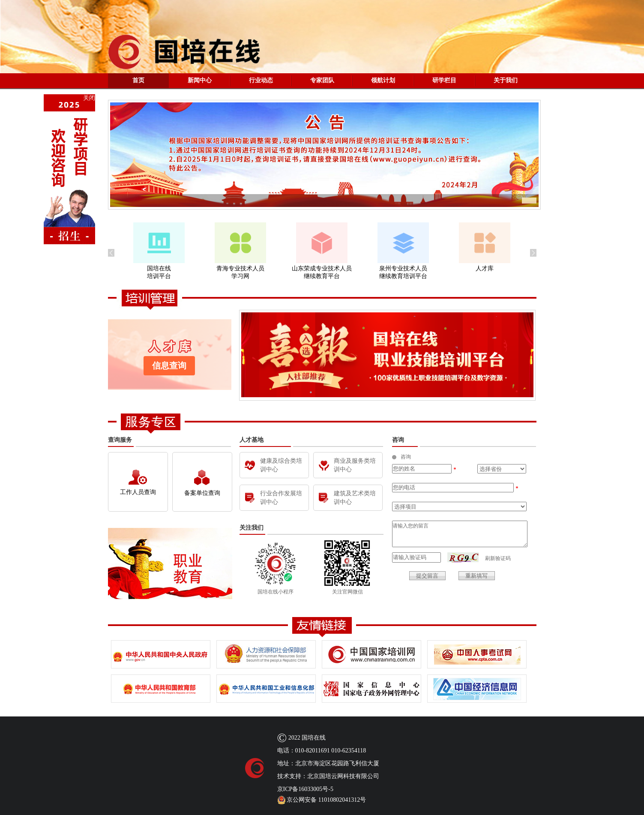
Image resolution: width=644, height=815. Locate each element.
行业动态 (261, 80)
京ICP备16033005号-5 (305, 789)
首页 (138, 80)
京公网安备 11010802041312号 (322, 800)
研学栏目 (444, 80)
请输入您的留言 (460, 534)
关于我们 (506, 80)
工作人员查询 (138, 482)
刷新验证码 (498, 558)
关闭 (89, 98)
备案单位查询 (202, 483)
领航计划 (383, 80)
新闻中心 (200, 80)
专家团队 (322, 80)
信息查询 (169, 366)
